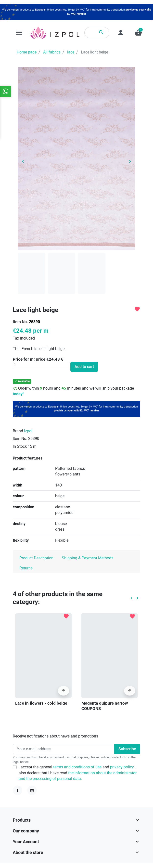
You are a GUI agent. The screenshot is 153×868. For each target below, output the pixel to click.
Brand (18, 431)
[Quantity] (41, 365)
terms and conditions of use (78, 767)
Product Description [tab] (36, 558)
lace (71, 52)
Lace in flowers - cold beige (41, 703)
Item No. (20, 322)
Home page (27, 52)
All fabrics (52, 52)
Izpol (28, 431)
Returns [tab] (26, 568)
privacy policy (122, 767)
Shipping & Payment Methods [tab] (88, 558)
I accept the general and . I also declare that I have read (78, 773)
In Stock (20, 446)
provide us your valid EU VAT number (76, 411)
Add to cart (84, 367)
